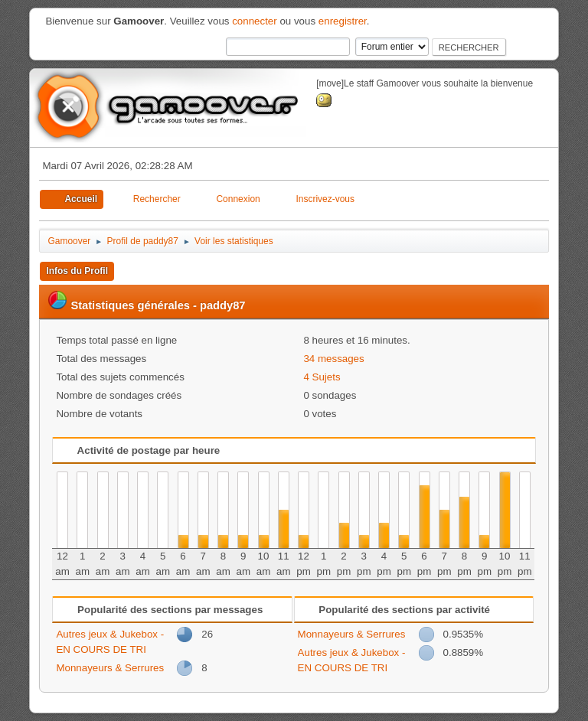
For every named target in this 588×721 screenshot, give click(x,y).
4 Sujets (322, 377)
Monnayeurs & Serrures (110, 668)
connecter (255, 21)
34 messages (333, 359)
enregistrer (343, 21)
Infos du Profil (77, 271)
